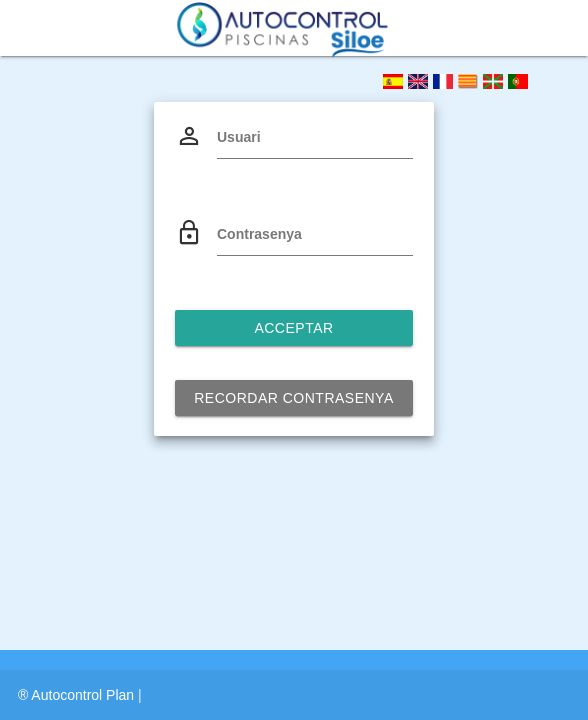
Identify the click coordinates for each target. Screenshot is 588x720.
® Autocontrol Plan (78, 695)
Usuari (239, 137)
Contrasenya (259, 234)
